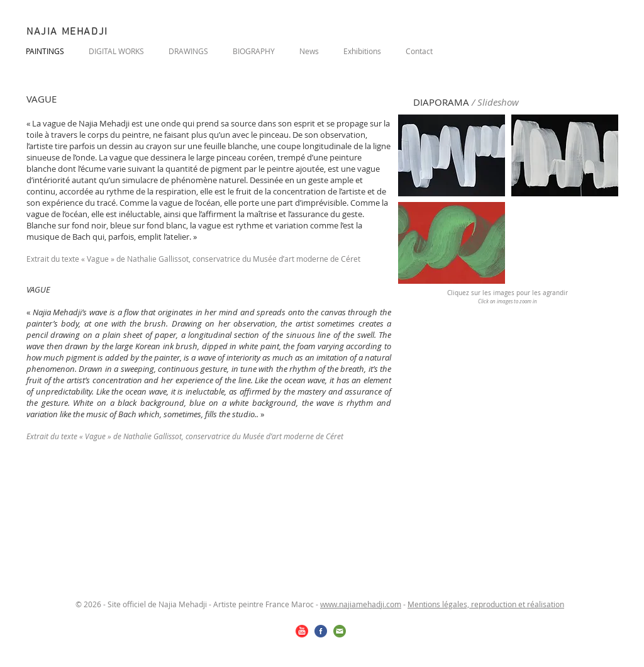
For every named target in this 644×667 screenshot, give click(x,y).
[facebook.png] (321, 631)
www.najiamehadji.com (361, 604)
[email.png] (340, 631)
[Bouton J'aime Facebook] (541, 49)
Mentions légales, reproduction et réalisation (486, 604)
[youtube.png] (302, 631)
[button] (452, 155)
